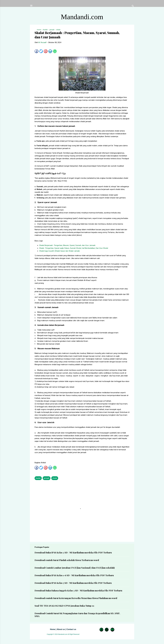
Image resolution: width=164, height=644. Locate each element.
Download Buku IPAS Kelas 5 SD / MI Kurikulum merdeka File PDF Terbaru (73, 583)
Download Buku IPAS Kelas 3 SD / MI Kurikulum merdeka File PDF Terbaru (73, 553)
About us (61, 629)
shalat (55, 478)
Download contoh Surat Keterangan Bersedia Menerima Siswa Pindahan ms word (76, 598)
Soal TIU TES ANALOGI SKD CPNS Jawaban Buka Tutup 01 (64, 606)
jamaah (47, 478)
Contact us (71, 629)
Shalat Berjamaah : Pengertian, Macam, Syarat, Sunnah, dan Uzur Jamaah (67, 245)
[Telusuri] (133, 6)
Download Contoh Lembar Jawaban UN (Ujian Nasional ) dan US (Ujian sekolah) (75, 568)
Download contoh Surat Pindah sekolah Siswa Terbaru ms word (67, 560)
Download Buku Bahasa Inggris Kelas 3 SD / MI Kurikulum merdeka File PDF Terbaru (78, 591)
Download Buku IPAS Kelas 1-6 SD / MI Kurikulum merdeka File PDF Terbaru (74, 575)
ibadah (38, 478)
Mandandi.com (82, 17)
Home (53, 629)
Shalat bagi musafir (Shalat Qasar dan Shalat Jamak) (59, 251)
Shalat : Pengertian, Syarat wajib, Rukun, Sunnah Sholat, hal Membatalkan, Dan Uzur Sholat (74, 248)
